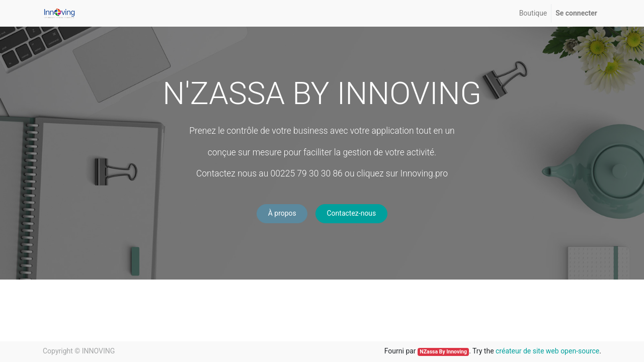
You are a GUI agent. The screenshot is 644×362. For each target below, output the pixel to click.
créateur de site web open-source (547, 351)
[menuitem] (533, 13)
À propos (282, 213)
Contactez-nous (351, 213)
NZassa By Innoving (443, 352)
